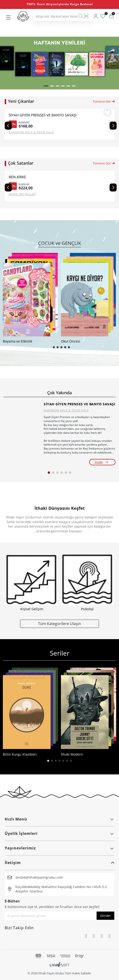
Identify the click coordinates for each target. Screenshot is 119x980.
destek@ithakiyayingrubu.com (39, 877)
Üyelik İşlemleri (59, 833)
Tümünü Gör (104, 101)
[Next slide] (113, 126)
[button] (46, 86)
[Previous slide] (8, 126)
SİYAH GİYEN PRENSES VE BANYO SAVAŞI (43, 115)
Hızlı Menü (59, 819)
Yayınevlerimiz (59, 848)
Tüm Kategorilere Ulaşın (59, 623)
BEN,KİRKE (17, 177)
